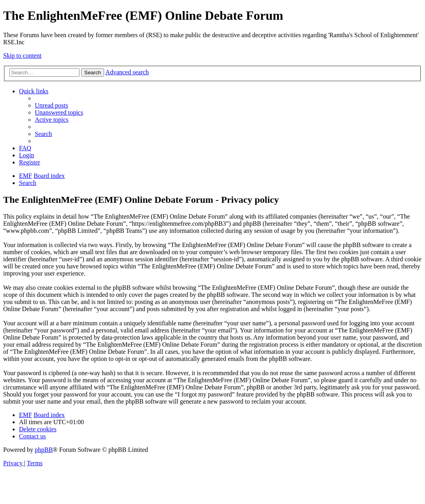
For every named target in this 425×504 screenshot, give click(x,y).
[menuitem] (51, 105)
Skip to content (22, 56)
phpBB (44, 450)
